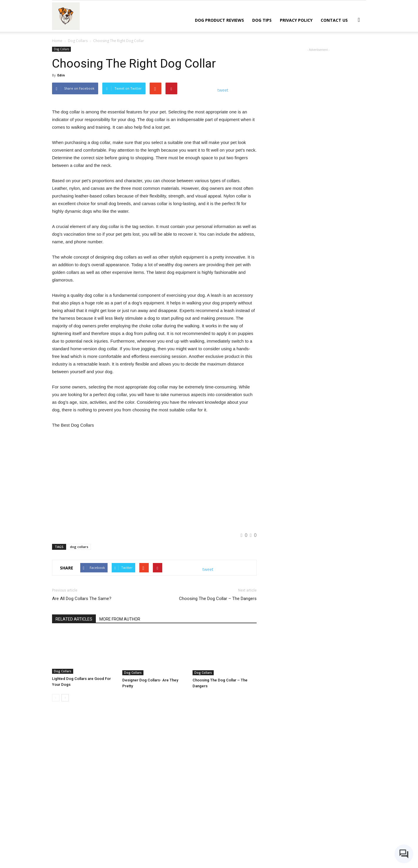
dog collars (79, 673)
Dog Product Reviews (219, 20)
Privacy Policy (296, 20)
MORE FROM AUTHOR (120, 746)
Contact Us (334, 20)
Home (57, 41)
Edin (61, 75)
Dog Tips (262, 20)
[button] (359, 20)
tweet (223, 90)
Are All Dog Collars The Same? (82, 725)
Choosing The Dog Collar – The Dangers (218, 725)
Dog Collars (61, 49)
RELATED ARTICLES (74, 746)
